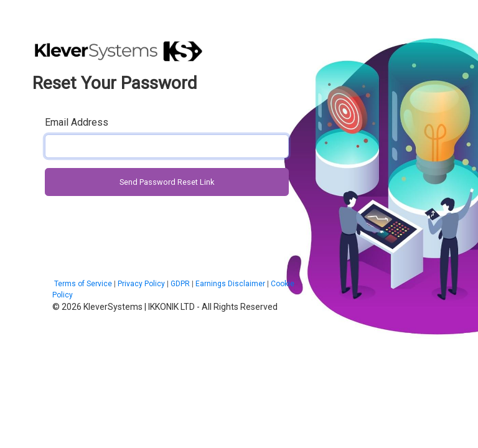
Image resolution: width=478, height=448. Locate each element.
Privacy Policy (141, 284)
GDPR (180, 284)
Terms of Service (82, 284)
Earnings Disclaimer (230, 284)
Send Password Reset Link (167, 182)
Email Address (77, 122)
